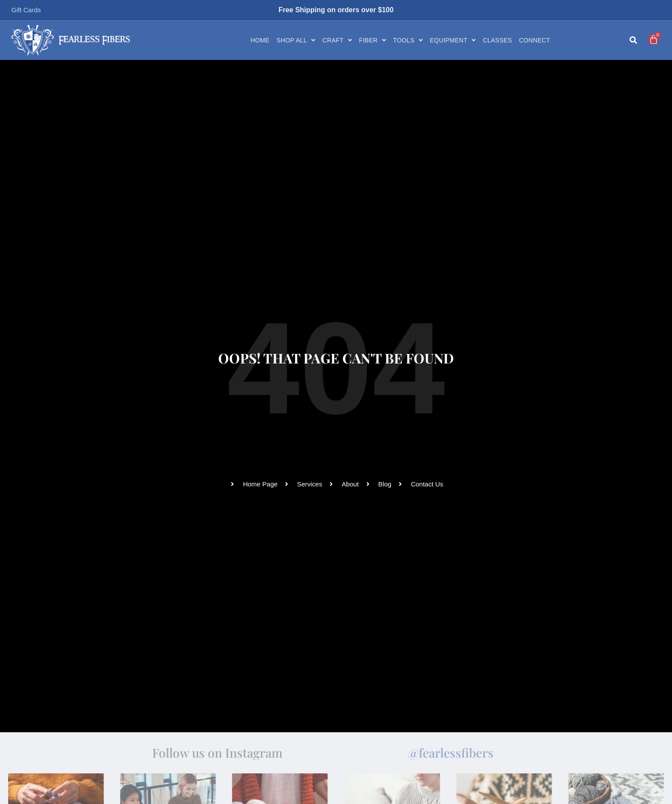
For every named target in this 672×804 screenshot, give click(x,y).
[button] (633, 40)
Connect (534, 40)
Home (260, 40)
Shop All (296, 40)
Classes (497, 40)
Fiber (373, 40)
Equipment (453, 40)
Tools (408, 40)
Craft (337, 40)
